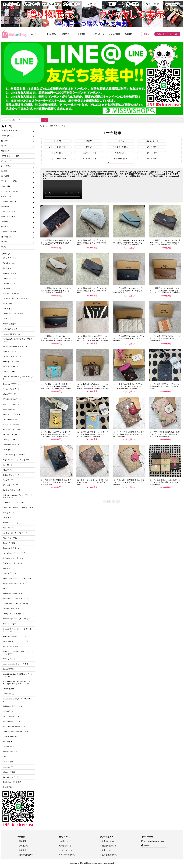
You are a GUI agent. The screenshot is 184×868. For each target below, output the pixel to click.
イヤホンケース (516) (10, 191)
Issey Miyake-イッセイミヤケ (14, 553)
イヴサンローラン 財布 (57, 159)
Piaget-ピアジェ (9, 659)
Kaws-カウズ (8, 450)
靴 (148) (4, 146)
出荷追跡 (81, 34)
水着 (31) (5, 222)
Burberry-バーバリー (11, 362)
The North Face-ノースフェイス (15, 299)
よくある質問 (114, 34)
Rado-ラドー (8, 742)
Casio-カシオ (8, 767)
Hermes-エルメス (9, 273)
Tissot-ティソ (8, 762)
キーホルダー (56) (8, 232)
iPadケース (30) (7, 196)
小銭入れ (120, 141)
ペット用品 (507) (8, 217)
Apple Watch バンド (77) (11, 201)
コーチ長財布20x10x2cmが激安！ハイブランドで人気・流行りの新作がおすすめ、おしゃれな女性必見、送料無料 (93, 339)
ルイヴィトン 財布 (120, 147)
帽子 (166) (5, 176)
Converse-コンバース (11, 609)
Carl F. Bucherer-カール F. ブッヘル (16, 732)
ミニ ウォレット (152, 141)
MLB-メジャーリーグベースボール (17, 578)
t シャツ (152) (7, 166)
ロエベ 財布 (152, 159)
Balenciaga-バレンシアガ (12, 409)
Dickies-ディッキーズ (11, 475)
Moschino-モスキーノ (11, 404)
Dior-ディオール (9, 278)
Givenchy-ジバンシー (11, 445)
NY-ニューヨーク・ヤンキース (15, 533)
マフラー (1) (6, 247)
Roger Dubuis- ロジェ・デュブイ (15, 641)
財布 (52, 126)
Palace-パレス (8, 528)
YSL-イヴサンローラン (12, 356)
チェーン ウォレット (57, 147)
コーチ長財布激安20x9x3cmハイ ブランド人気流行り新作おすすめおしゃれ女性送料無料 (129, 291)
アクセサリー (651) (9, 181)
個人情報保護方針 (26, 855)
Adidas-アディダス (10, 394)
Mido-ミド (7, 757)
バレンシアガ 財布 (89, 159)
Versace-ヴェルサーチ (11, 389)
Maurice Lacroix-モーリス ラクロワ (16, 726)
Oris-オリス (7, 787)
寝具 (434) (5, 206)
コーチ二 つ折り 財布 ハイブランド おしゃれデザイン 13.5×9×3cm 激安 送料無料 (93, 482)
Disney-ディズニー (10, 543)
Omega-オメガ (8, 689)
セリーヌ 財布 (152, 153)
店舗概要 (128, 34)
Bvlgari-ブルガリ (9, 324)
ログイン (148, 34)
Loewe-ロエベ (8, 288)
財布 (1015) (6, 141)
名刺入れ (89, 147)
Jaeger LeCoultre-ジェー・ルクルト (16, 664)
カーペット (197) (8, 211)
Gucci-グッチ (8, 268)
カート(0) (174, 34)
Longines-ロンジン (10, 747)
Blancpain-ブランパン (11, 646)
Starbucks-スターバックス (13, 558)
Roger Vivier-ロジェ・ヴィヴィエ (16, 460)
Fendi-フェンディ (10, 351)
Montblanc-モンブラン (11, 721)
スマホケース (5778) (9, 131)
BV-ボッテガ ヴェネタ (12, 490)
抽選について (66, 846)
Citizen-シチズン (9, 772)
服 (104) (4, 171)
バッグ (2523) (7, 136)
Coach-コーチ (8, 319)
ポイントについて (68, 850)
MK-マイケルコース (11, 435)
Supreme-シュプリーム (12, 294)
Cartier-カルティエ (10, 329)
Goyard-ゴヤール (9, 372)
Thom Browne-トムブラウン (14, 455)
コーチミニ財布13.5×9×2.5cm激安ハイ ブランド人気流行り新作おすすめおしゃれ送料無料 (165, 482)
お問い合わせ (99, 34)
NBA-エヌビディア (10, 485)
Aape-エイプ (8, 465)
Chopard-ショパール (11, 777)
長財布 (89, 141)
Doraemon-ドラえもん (11, 548)
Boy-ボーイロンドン (11, 523)
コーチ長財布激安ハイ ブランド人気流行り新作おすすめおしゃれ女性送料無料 (93, 243)
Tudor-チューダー (10, 737)
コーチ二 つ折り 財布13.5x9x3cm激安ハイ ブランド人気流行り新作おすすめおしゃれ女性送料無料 (165, 434)
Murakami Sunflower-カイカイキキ (16, 599)
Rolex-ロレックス (10, 624)
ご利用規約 (23, 846)
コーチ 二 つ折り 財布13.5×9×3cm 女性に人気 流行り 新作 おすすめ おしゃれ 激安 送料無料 (129, 434)
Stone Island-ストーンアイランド (16, 604)
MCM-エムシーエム (11, 367)
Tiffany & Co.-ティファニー (13, 614)
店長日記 (66, 34)
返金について (107, 850)
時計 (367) (5, 151)
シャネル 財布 (57, 153)
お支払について (108, 841)
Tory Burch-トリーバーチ (13, 563)
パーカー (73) (7, 161)
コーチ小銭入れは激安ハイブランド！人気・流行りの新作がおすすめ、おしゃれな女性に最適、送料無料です (56, 434)
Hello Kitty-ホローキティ (12, 594)
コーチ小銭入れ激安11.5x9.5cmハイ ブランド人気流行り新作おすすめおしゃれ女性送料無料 (165, 339)
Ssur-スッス (7, 568)
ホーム (34, 34)
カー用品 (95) (7, 237)
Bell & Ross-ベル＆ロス (12, 782)
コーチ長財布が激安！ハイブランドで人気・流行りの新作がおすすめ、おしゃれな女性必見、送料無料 (56, 291)
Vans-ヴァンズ (8, 513)
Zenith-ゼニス (8, 711)
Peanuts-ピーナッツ (10, 573)
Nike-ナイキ (7, 309)
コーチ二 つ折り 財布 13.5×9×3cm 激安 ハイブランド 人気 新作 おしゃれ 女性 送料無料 (129, 482)
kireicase (147, 846)
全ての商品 (51, 34)
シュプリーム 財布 (89, 153)
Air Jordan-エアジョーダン (13, 430)
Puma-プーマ (8, 480)
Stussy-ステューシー (11, 424)
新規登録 (161, 34)
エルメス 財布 (120, 153)
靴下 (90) (5, 227)
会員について (66, 841)
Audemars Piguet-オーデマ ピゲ (15, 636)
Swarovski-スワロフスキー (13, 503)
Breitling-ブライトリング (12, 706)
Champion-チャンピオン (12, 419)
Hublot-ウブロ (8, 669)
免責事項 (23, 850)
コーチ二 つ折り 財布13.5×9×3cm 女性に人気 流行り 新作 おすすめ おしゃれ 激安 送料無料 (56, 482)
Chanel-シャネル (9, 263)
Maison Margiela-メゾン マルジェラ (17, 346)
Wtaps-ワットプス (10, 538)
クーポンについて (68, 855)
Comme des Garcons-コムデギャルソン (18, 508)
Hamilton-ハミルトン (11, 752)
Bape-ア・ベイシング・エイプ (15, 583)
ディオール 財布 (120, 159)
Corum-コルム (8, 694)
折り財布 (57, 141)
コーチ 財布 (60, 126)
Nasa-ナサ (7, 588)
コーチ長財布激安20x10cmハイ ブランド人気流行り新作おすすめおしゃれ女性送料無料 (129, 339)
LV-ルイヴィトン (9, 258)
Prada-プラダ (8, 304)
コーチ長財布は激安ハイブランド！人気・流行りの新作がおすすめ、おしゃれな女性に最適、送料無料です (129, 243)
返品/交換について (109, 855)
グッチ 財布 (152, 147)
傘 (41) (4, 242)
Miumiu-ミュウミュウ (11, 414)
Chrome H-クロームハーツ (13, 314)
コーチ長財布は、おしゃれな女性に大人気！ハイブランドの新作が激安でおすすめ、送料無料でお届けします (165, 243)
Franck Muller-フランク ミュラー (16, 716)
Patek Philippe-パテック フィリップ (17, 619)
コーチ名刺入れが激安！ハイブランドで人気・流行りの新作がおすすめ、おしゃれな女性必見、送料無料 (129, 387)
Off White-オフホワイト (12, 399)
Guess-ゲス (7, 518)
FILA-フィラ (8, 470)
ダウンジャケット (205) (11, 156)
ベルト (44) (6, 186)
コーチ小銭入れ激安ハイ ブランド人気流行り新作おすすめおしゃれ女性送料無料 (165, 387)
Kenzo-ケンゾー (9, 440)
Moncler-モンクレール (11, 334)
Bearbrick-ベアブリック (12, 384)
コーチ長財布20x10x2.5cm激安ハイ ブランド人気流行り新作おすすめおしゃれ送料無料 (56, 243)
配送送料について (109, 846)
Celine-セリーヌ (9, 283)
